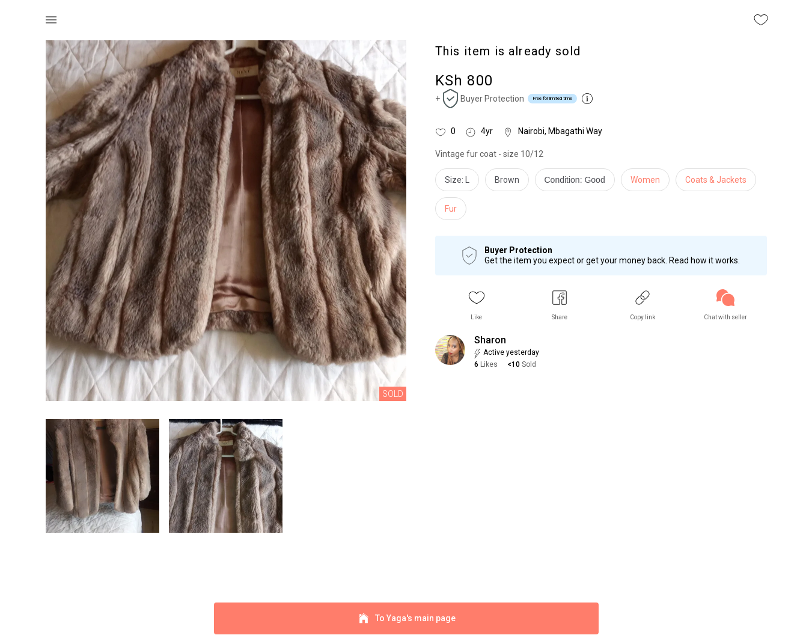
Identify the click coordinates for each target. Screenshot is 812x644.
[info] (578, 183)
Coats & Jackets (716, 180)
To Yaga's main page (406, 618)
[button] (477, 305)
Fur (451, 209)
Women (645, 180)
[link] (725, 305)
